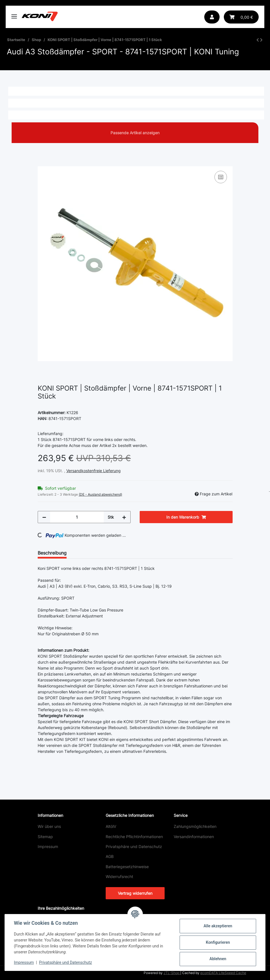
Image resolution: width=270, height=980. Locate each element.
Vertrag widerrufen (135, 893)
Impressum (48, 846)
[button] (212, 17)
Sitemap (45, 837)
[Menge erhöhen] (124, 517)
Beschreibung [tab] (52, 553)
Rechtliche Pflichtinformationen (134, 837)
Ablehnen (218, 959)
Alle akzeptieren (218, 926)
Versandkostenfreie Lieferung (93, 471)
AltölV (111, 826)
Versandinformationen (194, 837)
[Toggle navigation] (14, 14)
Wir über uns (49, 826)
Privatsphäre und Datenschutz (134, 846)
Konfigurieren (218, 942)
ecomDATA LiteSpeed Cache (223, 973)
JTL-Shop (172, 973)
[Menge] (77, 517)
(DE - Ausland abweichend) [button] (100, 494)
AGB (110, 856)
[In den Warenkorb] (42, 163)
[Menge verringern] (44, 517)
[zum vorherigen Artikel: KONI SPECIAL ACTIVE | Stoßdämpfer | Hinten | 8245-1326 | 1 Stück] (258, 40)
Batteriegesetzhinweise (127, 867)
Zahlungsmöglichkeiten (195, 826)
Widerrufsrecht (119, 876)
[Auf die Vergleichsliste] (221, 177)
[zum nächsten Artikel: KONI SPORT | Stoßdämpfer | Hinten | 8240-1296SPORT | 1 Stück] (261, 40)
